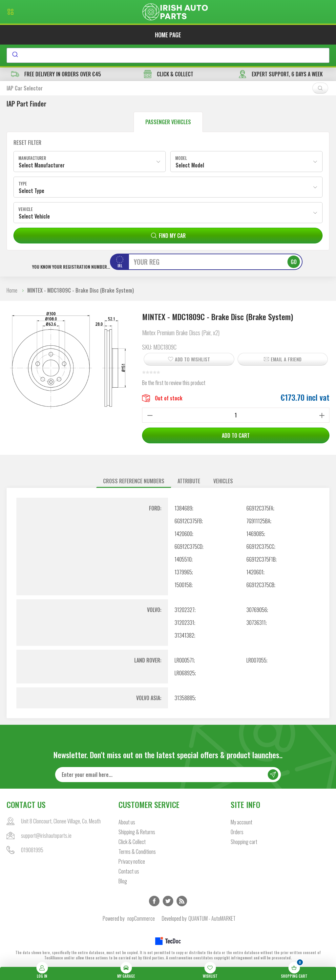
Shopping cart (244, 842)
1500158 (183, 585)
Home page (168, 35)
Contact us (129, 871)
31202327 (185, 610)
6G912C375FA (260, 508)
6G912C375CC (260, 547)
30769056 (257, 610)
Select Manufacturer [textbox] (42, 165)
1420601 (255, 572)
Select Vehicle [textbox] (34, 216)
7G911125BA (258, 521)
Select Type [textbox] (31, 191)
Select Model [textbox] (190, 165)
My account (241, 822)
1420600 (183, 534)
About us (127, 822)
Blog (123, 881)
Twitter (168, 901)
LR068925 (185, 673)
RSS (182, 901)
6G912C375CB (260, 585)
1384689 (183, 508)
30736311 (256, 623)
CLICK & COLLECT (168, 74)
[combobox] (168, 55)
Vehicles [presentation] (223, 481)
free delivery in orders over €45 (56, 74)
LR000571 (184, 660)
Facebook (154, 901)
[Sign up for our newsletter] (168, 775)
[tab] (134, 481)
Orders (237, 832)
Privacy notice (132, 861)
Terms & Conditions (137, 852)
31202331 (184, 623)
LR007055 (256, 660)
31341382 (184, 635)
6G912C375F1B (261, 559)
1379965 (183, 572)
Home (12, 290)
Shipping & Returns (137, 832)
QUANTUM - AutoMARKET (212, 918)
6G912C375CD (189, 547)
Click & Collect (132, 842)
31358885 (185, 698)
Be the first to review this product (174, 383)
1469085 (255, 534)
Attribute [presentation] (189, 481)
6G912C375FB (188, 521)
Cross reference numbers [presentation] (134, 481)
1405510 (183, 559)
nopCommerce (141, 918)
